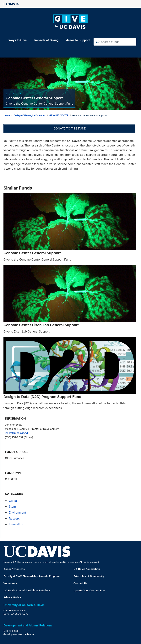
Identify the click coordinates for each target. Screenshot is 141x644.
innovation (16, 524)
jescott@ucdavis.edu (17, 433)
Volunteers (10, 583)
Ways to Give (18, 40)
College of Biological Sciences (30, 115)
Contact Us (80, 583)
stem (12, 506)
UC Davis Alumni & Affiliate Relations (27, 590)
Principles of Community (89, 576)
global (13, 501)
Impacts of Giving (46, 40)
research (15, 518)
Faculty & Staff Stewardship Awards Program (32, 576)
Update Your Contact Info (89, 590)
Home (7, 115)
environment (17, 512)
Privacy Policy (12, 597)
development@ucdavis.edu (19, 634)
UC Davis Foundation (87, 569)
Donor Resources (14, 569)
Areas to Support (78, 40)
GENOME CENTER (59, 115)
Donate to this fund (70, 128)
